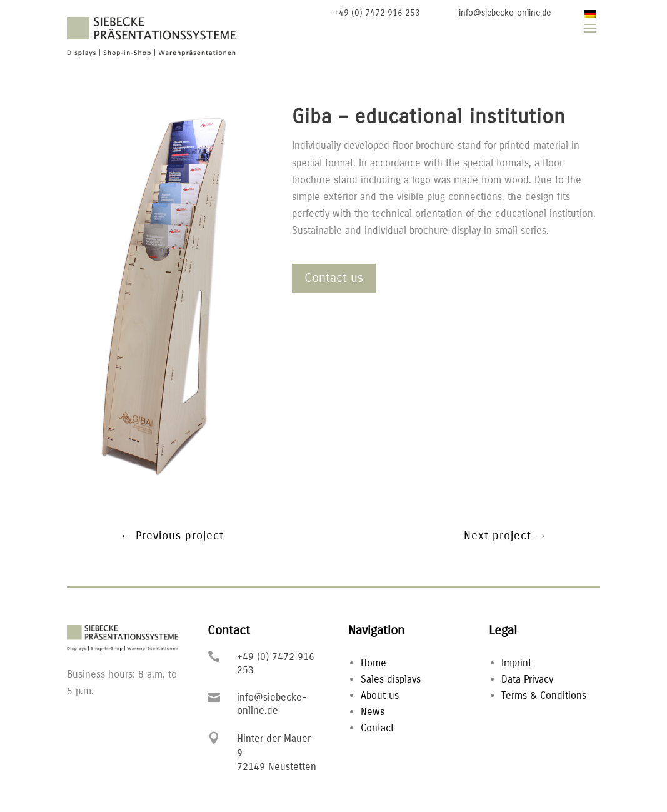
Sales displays (391, 679)
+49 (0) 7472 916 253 (377, 13)
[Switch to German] (590, 13)
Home (374, 663)
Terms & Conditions (544, 695)
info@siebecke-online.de (505, 13)
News (373, 712)
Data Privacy (527, 679)
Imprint (516, 663)
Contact (377, 728)
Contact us (334, 278)
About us (380, 695)
